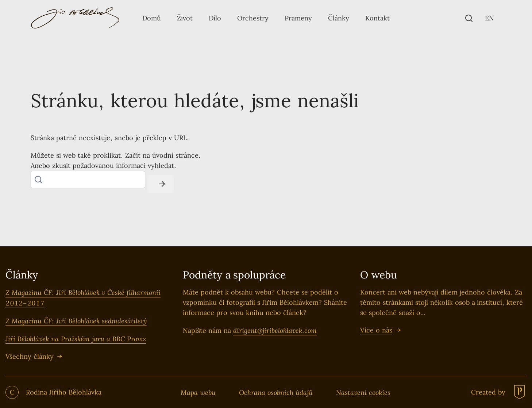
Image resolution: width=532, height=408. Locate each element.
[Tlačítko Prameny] (298, 18)
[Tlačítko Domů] (152, 18)
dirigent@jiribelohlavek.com (275, 330)
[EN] (489, 18)
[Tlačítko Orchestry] (253, 18)
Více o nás (376, 330)
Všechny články (30, 356)
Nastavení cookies (363, 392)
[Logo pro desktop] (75, 18)
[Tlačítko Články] (339, 18)
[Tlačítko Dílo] (215, 18)
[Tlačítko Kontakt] (377, 18)
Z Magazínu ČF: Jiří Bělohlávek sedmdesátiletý (76, 321)
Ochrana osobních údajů (276, 392)
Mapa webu (198, 392)
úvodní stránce (175, 155)
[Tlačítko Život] (185, 18)
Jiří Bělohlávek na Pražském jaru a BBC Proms (76, 339)
